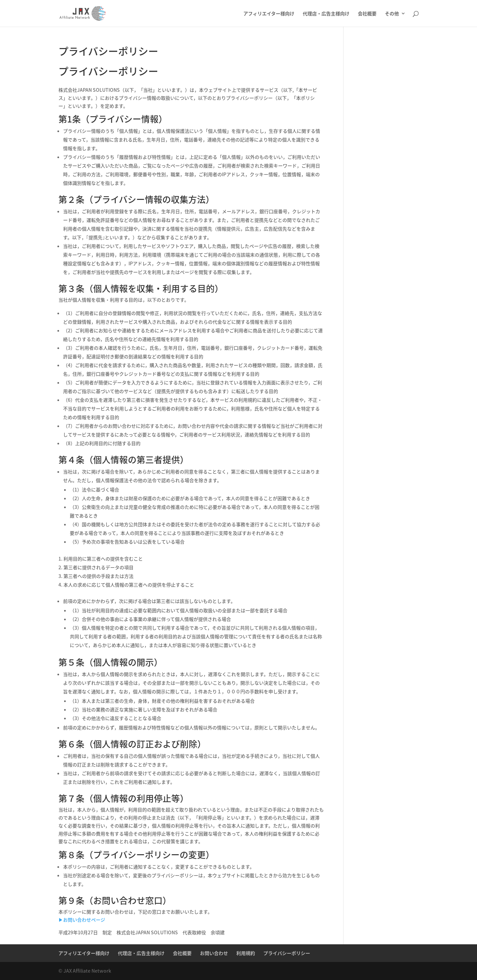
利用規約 (246, 953)
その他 (392, 14)
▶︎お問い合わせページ (82, 920)
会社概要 (367, 14)
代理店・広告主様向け (326, 14)
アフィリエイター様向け (269, 14)
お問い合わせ (214, 953)
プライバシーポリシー (287, 953)
